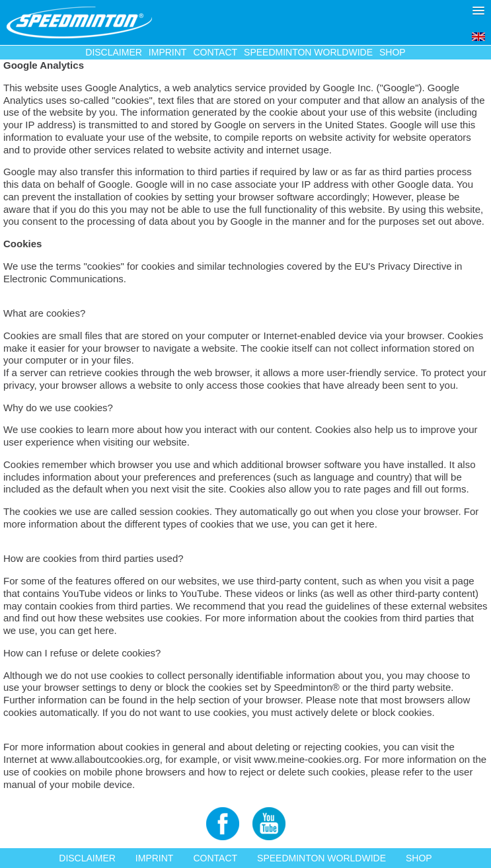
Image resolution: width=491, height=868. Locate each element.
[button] (478, 11)
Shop (393, 52)
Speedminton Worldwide (308, 52)
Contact (215, 52)
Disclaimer (114, 52)
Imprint (168, 52)
